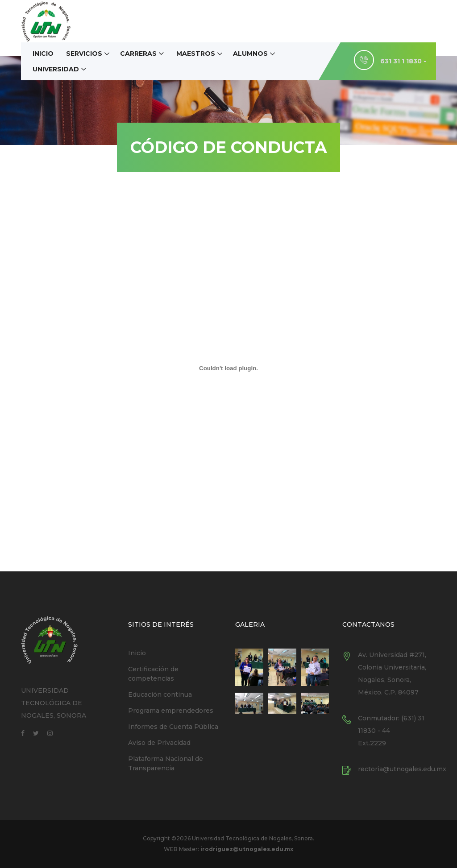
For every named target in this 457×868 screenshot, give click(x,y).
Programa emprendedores (171, 711)
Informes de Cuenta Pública (173, 727)
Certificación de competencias (153, 674)
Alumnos (250, 54)
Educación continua (160, 694)
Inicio (43, 54)
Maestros (196, 54)
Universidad (56, 69)
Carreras (138, 54)
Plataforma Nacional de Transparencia (166, 763)
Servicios (84, 54)
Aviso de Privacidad (159, 743)
